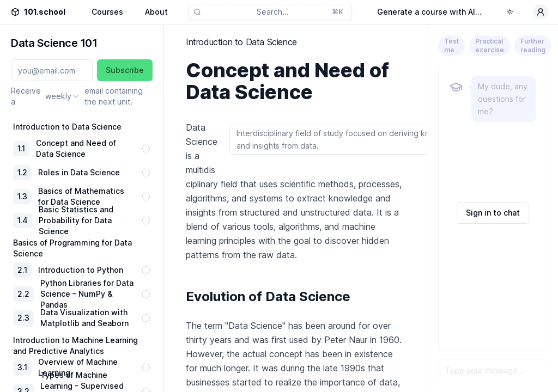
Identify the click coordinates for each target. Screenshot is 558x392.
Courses (107, 12)
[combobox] (63, 96)
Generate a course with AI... (429, 12)
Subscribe (125, 70)
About (156, 12)
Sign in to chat (493, 213)
